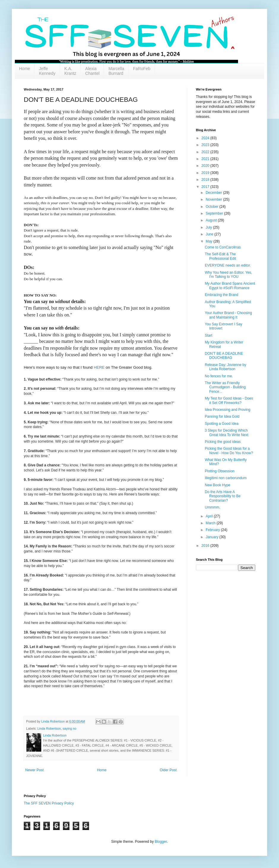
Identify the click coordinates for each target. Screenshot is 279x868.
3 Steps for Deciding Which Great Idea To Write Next (227, 433)
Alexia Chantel (92, 71)
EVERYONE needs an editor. (228, 265)
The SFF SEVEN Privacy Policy (49, 803)
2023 (206, 145)
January (213, 537)
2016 (206, 546)
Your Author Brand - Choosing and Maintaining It (228, 315)
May (210, 241)
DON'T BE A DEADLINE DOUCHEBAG (224, 356)
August (212, 220)
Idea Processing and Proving (228, 410)
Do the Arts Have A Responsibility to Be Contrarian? (223, 496)
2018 (206, 180)
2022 (206, 152)
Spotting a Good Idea (222, 424)
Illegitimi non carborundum (226, 478)
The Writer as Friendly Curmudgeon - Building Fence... (225, 387)
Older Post (168, 770)
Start (209, 335)
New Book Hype (218, 485)
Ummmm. (213, 507)
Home (24, 69)
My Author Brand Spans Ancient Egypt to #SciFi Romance (230, 286)
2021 (206, 159)
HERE (99, 367)
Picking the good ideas (223, 442)
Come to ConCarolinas (223, 247)
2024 (206, 138)
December (214, 193)
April (210, 516)
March (211, 523)
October (213, 207)
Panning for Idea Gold (222, 416)
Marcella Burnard (116, 71)
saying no (69, 728)
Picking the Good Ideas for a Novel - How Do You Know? (229, 451)
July (209, 227)
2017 (206, 187)
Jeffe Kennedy (47, 71)
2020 (206, 166)
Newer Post (34, 770)
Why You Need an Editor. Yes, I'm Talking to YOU (228, 275)
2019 (206, 173)
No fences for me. (219, 376)
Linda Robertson (49, 728)
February (213, 530)
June (210, 234)
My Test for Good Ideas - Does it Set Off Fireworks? (229, 400)
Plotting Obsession (220, 471)
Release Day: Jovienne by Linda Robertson (225, 367)
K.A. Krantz (70, 71)
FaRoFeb (142, 69)
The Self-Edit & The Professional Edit (220, 256)
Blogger (161, 842)
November (214, 199)
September (215, 213)
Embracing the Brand (222, 295)
